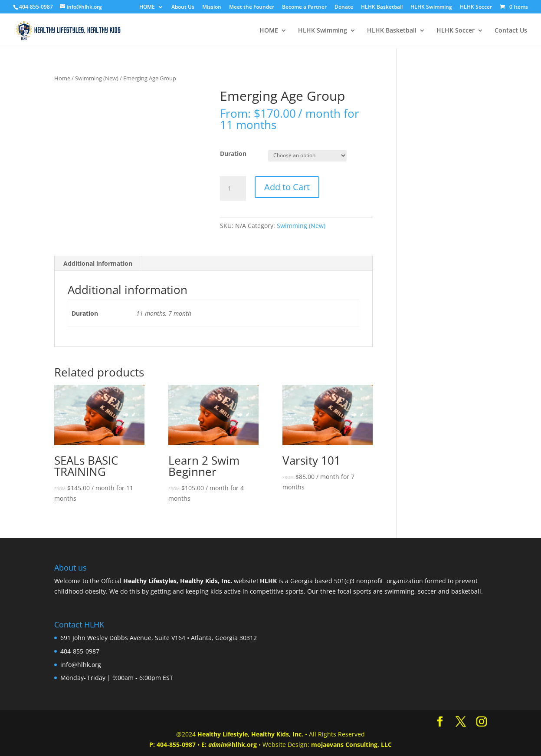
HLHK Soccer (476, 7)
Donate (344, 7)
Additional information (98, 263)
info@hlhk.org (81, 665)
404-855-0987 (176, 744)
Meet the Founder (252, 7)
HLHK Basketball (382, 7)
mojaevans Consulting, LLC (351, 744)
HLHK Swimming (431, 7)
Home (62, 78)
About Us (183, 7)
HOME (147, 7)
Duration (233, 154)
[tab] (98, 264)
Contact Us (511, 31)
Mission (212, 7)
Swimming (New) (97, 78)
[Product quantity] (233, 188)
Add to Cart (287, 187)
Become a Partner (304, 7)
